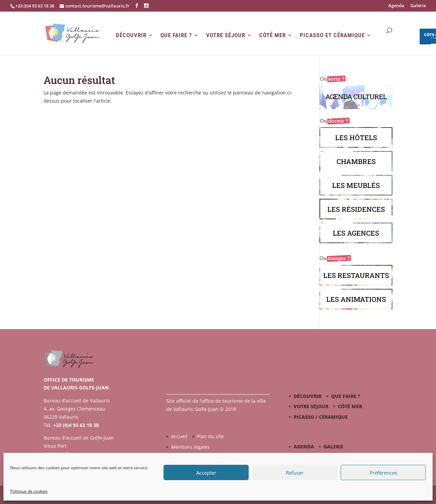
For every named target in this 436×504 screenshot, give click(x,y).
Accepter (206, 473)
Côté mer (272, 35)
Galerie (418, 6)
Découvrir (131, 35)
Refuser (295, 473)
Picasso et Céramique (332, 35)
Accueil (179, 436)
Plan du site (210, 436)
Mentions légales (190, 447)
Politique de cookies (29, 491)
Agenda (396, 6)
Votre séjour (226, 35)
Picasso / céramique (321, 417)
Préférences (383, 473)
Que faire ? (176, 35)
